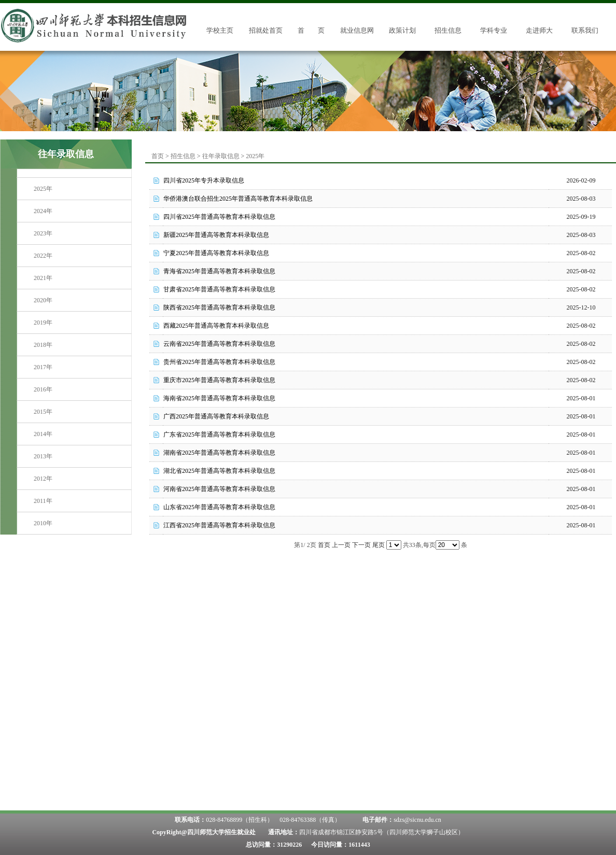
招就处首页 (266, 30)
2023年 (43, 233)
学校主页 (220, 30)
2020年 (43, 300)
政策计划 (402, 30)
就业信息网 (357, 30)
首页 (158, 156)
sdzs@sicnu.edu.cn (417, 820)
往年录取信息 (221, 156)
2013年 (43, 456)
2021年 (43, 278)
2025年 (43, 189)
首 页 (311, 30)
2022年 (43, 256)
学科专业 (494, 30)
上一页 (341, 545)
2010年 (43, 523)
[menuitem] (74, 189)
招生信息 (448, 30)
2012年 (43, 479)
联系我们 (585, 30)
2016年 (43, 389)
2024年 (43, 211)
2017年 (43, 367)
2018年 (43, 345)
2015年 (43, 412)
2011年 (43, 501)
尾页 (379, 545)
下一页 (361, 545)
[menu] (74, 356)
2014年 (43, 434)
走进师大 (539, 30)
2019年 (43, 323)
